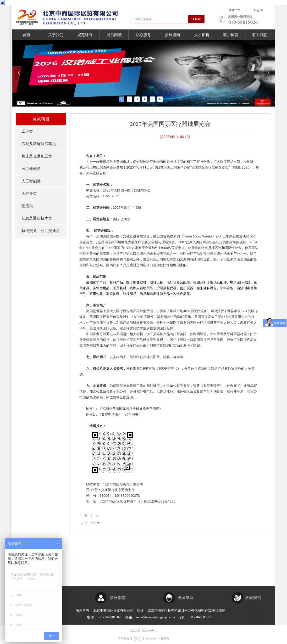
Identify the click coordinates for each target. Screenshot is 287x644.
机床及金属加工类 (37, 156)
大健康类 (29, 194)
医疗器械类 (31, 169)
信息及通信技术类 (37, 218)
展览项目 (41, 119)
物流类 (27, 206)
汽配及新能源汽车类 (39, 144)
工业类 (27, 131)
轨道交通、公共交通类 (41, 231)
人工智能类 (31, 181)
